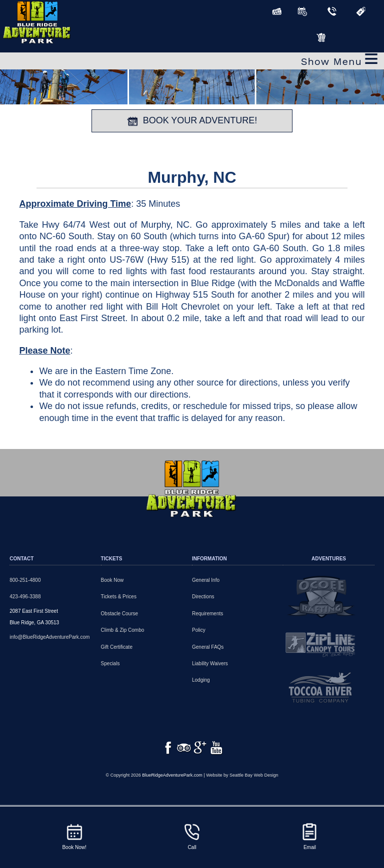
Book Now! (74, 836)
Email (309, 836)
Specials (110, 663)
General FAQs (208, 647)
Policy (199, 630)
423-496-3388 (25, 597)
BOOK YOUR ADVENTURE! (192, 121)
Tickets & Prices (119, 597)
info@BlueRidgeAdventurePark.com (49, 637)
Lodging (201, 680)
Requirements (207, 614)
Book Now (112, 580)
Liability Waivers (210, 663)
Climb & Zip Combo (123, 630)
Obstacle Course (119, 614)
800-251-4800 (25, 580)
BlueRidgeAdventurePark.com (172, 787)
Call (192, 836)
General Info (206, 580)
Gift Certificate (117, 647)
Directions (203, 597)
